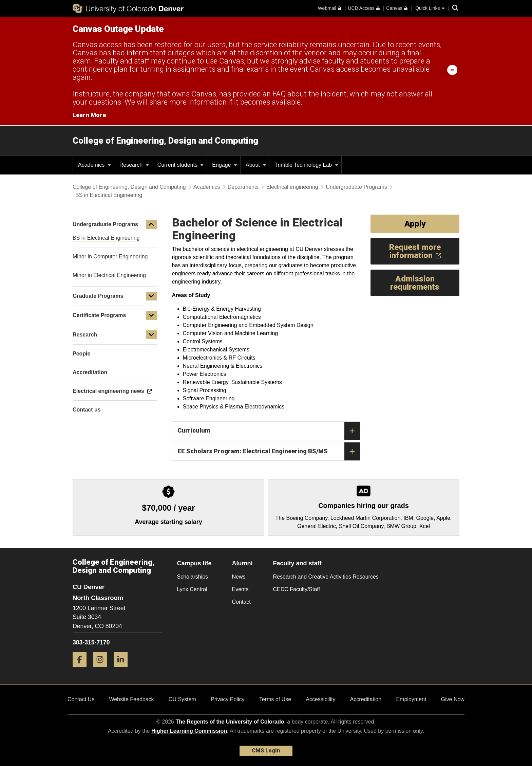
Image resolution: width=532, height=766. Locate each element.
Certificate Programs (99, 315)
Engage (225, 165)
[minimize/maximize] (452, 70)
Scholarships (193, 577)
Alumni (242, 563)
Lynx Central (192, 589)
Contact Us (81, 699)
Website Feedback (131, 699)
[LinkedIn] (123, 670)
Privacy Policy (228, 699)
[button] (151, 224)
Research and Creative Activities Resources (326, 577)
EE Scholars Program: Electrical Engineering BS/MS (269, 452)
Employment (411, 699)
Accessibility (320, 699)
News (239, 577)
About (256, 165)
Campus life (194, 563)
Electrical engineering (292, 187)
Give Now (453, 699)
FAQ (279, 94)
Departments (243, 187)
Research (134, 165)
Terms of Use (275, 699)
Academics (94, 165)
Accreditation (366, 699)
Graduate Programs (98, 296)
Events (240, 589)
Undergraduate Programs (356, 187)
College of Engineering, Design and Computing (165, 141)
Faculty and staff (297, 563)
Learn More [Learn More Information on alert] (89, 115)
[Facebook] (82, 670)
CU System (182, 699)
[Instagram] (102, 670)
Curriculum (269, 431)
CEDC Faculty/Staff (297, 589)
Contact (241, 602)
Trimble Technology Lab (306, 165)
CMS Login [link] (266, 751)
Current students (181, 165)
